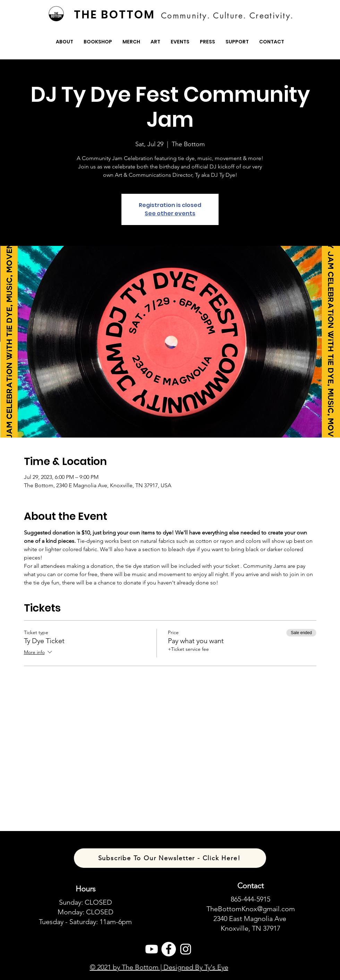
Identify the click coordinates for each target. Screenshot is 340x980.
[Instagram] (186, 949)
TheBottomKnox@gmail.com (251, 909)
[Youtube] (152, 949)
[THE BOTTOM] (115, 15)
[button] (65, 42)
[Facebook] (169, 949)
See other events (170, 213)
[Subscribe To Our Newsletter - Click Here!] (170, 858)
